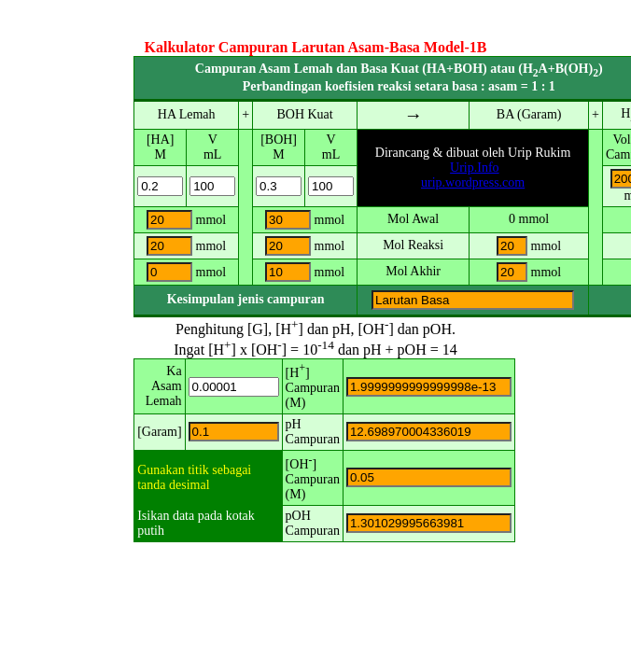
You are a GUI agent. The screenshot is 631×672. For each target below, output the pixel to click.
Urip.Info (475, 168)
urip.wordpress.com (473, 182)
